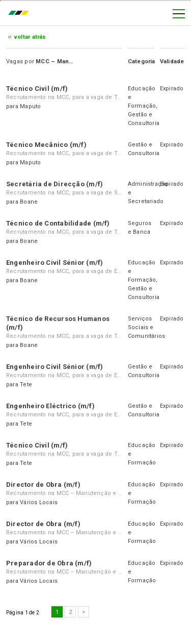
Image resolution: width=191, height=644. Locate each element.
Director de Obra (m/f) (43, 485)
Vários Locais (39, 502)
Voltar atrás (30, 37)
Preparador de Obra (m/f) (49, 563)
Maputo (30, 106)
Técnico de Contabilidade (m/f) (58, 223)
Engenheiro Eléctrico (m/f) (50, 406)
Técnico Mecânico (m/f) (46, 145)
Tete (26, 385)
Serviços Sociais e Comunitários (147, 327)
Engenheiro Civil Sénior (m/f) (54, 263)
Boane (29, 202)
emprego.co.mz (21, 14)
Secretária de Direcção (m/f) (54, 184)
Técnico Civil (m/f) (37, 89)
